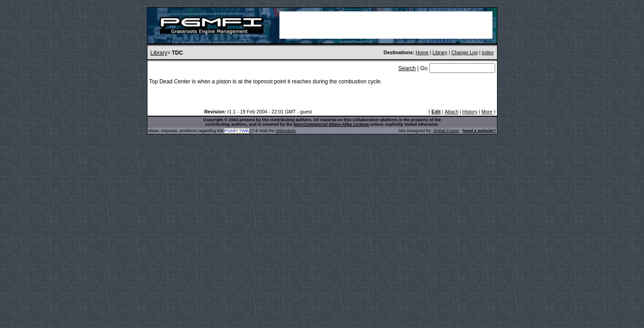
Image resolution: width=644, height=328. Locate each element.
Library (159, 53)
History (470, 112)
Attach (451, 112)
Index (487, 52)
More (487, 112)
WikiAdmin (286, 131)
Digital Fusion (446, 131)
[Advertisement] (386, 25)
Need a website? (479, 131)
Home (422, 52)
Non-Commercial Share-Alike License (331, 124)
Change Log (465, 52)
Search (407, 68)
